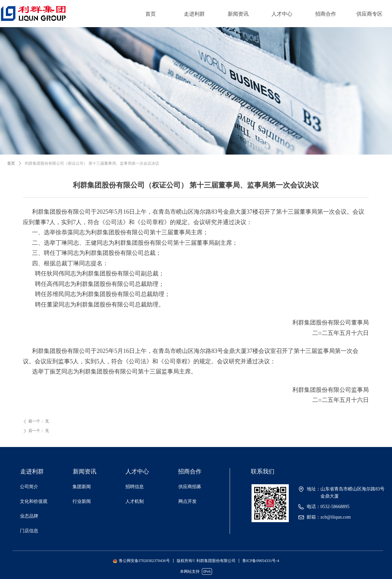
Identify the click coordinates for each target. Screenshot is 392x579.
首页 (151, 14)
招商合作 (326, 14)
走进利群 (194, 14)
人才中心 (282, 14)
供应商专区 (369, 14)
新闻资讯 (238, 14)
